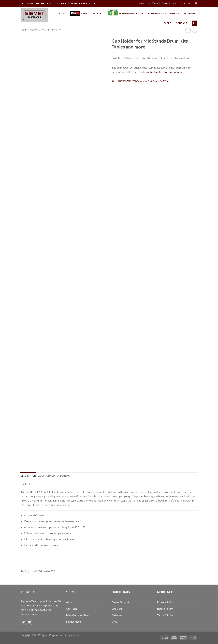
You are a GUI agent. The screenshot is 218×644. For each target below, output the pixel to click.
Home (62, 13)
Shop (79, 14)
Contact (181, 23)
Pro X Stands (37, 30)
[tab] (28, 476)
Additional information (54, 476)
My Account (186, 3)
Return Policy (165, 609)
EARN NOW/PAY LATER (126, 13)
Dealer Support (120, 602)
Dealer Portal (169, 3)
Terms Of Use (165, 615)
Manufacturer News (78, 615)
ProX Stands (54, 30)
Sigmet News (74, 622)
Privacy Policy (165, 602)
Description (28, 476)
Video (168, 23)
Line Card (98, 13)
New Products (157, 13)
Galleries (189, 13)
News (175, 13)
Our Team (153, 3)
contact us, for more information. (165, 72)
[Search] (194, 23)
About (141, 3)
